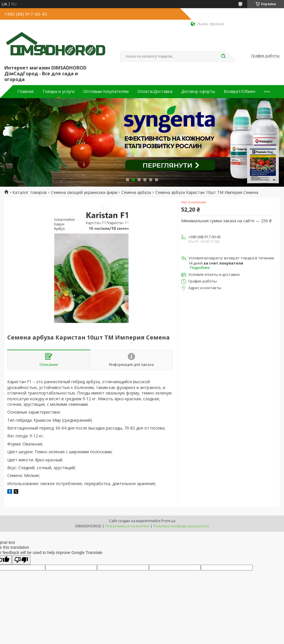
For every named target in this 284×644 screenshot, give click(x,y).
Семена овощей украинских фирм (84, 192)
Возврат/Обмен (240, 91)
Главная (26, 91)
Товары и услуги (58, 91)
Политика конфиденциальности (181, 526)
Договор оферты (198, 91)
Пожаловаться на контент (127, 526)
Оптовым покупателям (106, 91)
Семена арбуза (136, 192)
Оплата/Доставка (155, 91)
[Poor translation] (21, 560)
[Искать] (223, 56)
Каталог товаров (30, 192)
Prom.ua (168, 521)
